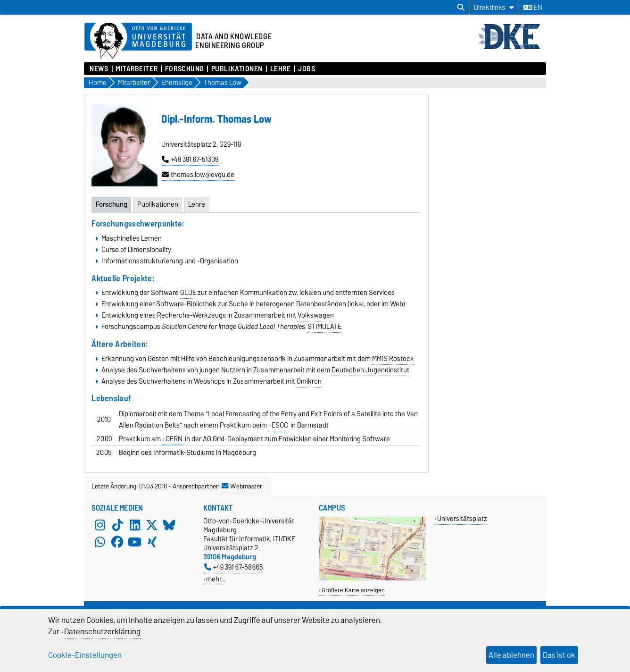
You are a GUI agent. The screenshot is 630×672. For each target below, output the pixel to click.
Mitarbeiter (137, 69)
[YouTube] (135, 542)
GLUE (188, 293)
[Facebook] (117, 542)
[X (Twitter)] (152, 525)
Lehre (281, 69)
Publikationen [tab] (158, 204)
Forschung (184, 69)
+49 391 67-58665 (234, 567)
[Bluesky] (169, 525)
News (99, 69)
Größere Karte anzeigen (353, 590)
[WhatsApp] (100, 542)
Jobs (307, 69)
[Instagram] (100, 525)
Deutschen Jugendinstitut (370, 370)
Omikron (309, 381)
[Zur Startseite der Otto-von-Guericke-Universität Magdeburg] (138, 41)
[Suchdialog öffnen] (461, 8)
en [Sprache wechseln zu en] (533, 8)
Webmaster (242, 486)
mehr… (216, 579)
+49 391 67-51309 (190, 160)
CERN (174, 439)
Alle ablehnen (511, 655)
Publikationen (237, 69)
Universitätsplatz (462, 518)
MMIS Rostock (393, 359)
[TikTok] (117, 525)
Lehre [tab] (197, 204)
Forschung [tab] (112, 204)
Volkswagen (316, 315)
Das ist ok (559, 655)
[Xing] (152, 542)
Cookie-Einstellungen (85, 655)
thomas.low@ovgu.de (198, 175)
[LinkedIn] (135, 525)
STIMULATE (324, 327)
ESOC (280, 425)
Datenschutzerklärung (102, 631)
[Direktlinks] (494, 7)
